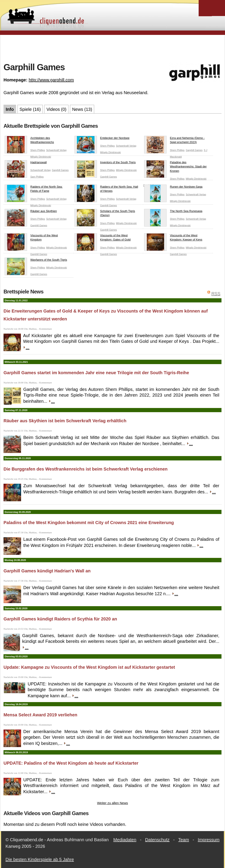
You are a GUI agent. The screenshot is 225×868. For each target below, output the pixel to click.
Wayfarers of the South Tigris (36, 261)
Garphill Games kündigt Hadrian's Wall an (47, 571)
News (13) (82, 109)
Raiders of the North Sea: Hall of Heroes (106, 190)
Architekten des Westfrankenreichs (29, 141)
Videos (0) (56, 109)
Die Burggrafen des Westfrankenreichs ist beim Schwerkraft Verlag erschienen (86, 469)
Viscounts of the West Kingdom (31, 238)
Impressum (209, 840)
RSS (216, 294)
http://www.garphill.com (51, 80)
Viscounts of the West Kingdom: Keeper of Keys (173, 238)
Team (184, 840)
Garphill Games (194, 150)
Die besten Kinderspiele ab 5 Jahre (40, 859)
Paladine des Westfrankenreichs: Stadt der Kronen (175, 168)
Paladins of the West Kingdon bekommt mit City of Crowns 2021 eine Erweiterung (89, 523)
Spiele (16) (30, 109)
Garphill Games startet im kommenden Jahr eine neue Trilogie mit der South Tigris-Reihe (96, 373)
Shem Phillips (38, 150)
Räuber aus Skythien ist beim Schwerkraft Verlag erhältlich (65, 421)
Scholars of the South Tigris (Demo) (105, 214)
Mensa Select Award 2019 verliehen (40, 715)
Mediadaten (125, 840)
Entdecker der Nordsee (102, 139)
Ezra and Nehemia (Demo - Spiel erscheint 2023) (174, 141)
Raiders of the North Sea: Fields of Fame (34, 190)
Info (10, 109)
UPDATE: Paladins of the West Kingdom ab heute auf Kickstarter (71, 763)
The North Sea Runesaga (173, 212)
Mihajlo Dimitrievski (41, 157)
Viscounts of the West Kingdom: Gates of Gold (103, 238)
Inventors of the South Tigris (105, 163)
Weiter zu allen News (113, 803)
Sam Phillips (37, 177)
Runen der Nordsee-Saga (173, 188)
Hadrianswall (26, 163)
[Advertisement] (112, 48)
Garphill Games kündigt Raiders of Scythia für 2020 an (60, 619)
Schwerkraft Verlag (56, 150)
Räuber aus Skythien (31, 212)
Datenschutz (157, 840)
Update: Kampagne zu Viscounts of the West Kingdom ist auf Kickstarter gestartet (89, 667)
